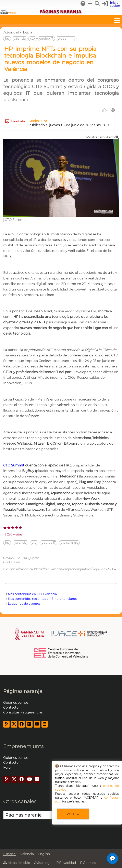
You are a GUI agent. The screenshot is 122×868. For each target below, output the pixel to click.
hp (7, 39)
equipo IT (46, 39)
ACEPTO (73, 814)
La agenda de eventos (24, 604)
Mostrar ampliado (102, 137)
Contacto (11, 707)
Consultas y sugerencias (23, 712)
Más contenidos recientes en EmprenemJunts (42, 599)
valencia (20, 39)
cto (32, 39)
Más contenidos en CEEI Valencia (32, 594)
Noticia (27, 32)
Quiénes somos (16, 703)
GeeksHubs (38, 121)
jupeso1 (35, 558)
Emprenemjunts (23, 746)
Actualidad (11, 32)
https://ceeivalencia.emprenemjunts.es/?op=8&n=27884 (75, 569)
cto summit (66, 39)
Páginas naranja (23, 691)
